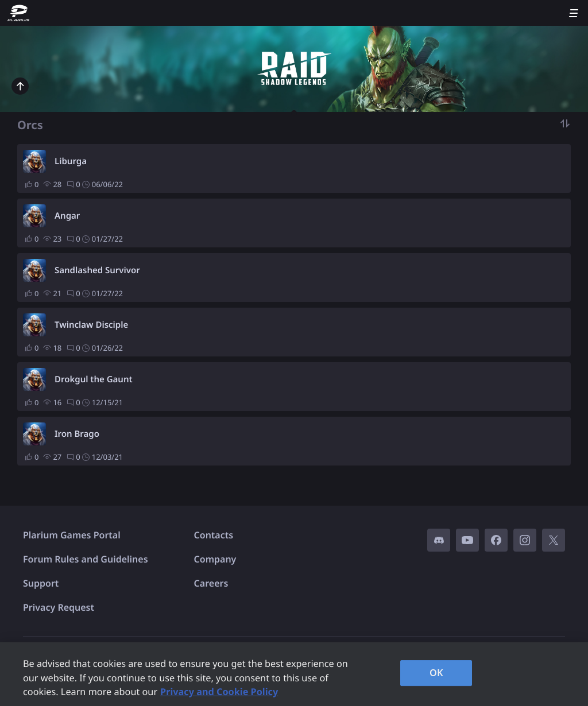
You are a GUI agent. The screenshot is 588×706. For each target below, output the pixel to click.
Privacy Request (59, 607)
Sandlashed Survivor (97, 270)
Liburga (71, 161)
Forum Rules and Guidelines (86, 559)
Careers (211, 583)
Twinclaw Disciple (91, 325)
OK (436, 673)
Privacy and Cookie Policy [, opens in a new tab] (219, 692)
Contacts (214, 535)
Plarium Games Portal (72, 535)
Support (41, 583)
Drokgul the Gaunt (94, 379)
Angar (67, 216)
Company (215, 559)
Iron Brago (77, 434)
